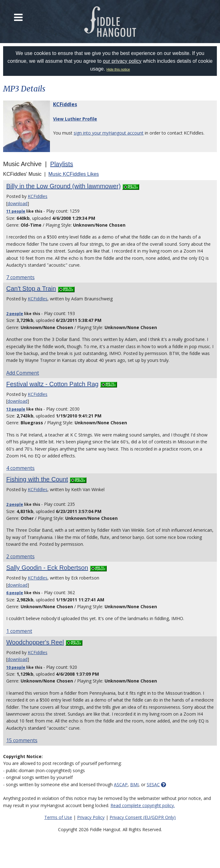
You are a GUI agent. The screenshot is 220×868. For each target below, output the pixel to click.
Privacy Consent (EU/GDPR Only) (143, 817)
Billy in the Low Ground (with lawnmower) (64, 186)
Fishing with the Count (37, 479)
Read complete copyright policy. (143, 805)
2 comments (20, 556)
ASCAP (121, 784)
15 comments (22, 740)
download (17, 203)
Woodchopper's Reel (35, 642)
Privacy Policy (91, 817)
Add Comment (23, 373)
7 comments (20, 277)
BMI (134, 784)
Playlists (62, 164)
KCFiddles (65, 104)
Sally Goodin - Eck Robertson (47, 568)
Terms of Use (58, 817)
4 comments (20, 468)
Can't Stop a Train (31, 289)
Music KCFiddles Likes (74, 174)
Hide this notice (118, 69)
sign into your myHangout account (109, 133)
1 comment (19, 631)
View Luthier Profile (75, 119)
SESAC (153, 784)
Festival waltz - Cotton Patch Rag (52, 384)
